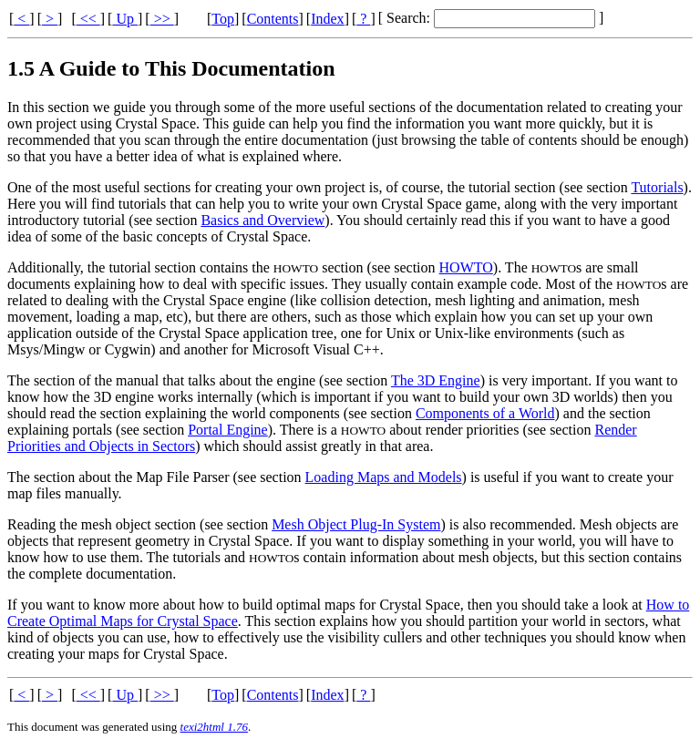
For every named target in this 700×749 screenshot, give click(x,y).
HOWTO (466, 267)
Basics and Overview (262, 220)
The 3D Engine (436, 380)
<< (88, 19)
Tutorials (657, 187)
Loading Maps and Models (384, 477)
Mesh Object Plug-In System (356, 524)
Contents (273, 19)
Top (223, 19)
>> (162, 19)
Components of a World (485, 413)
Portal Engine (228, 430)
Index (327, 19)
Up (125, 19)
